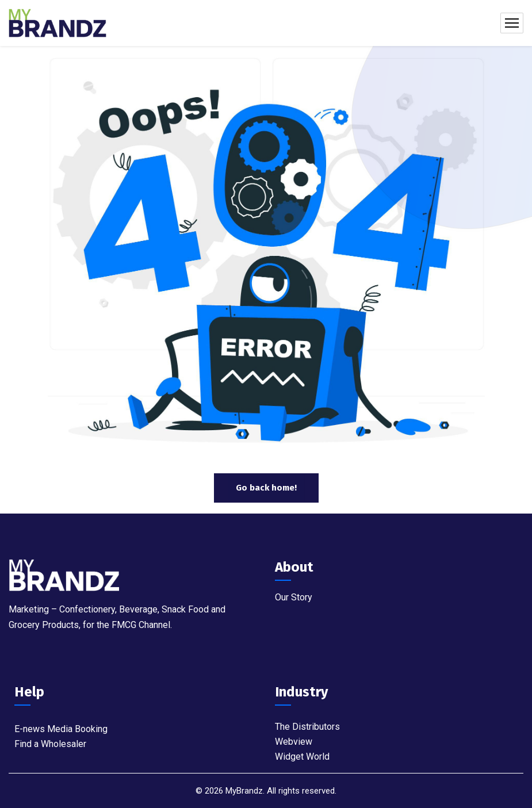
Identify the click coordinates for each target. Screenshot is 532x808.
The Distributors (307, 727)
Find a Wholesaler (50, 744)
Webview (294, 742)
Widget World (302, 757)
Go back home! (266, 488)
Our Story (294, 597)
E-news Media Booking (61, 729)
